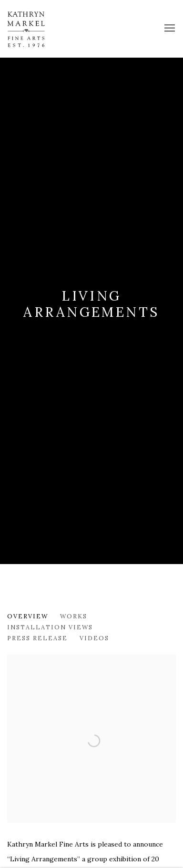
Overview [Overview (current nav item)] (28, 616)
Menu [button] (169, 29)
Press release (37, 638)
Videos (94, 638)
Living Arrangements (91, 304)
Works (74, 616)
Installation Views (50, 627)
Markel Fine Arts (36, 29)
